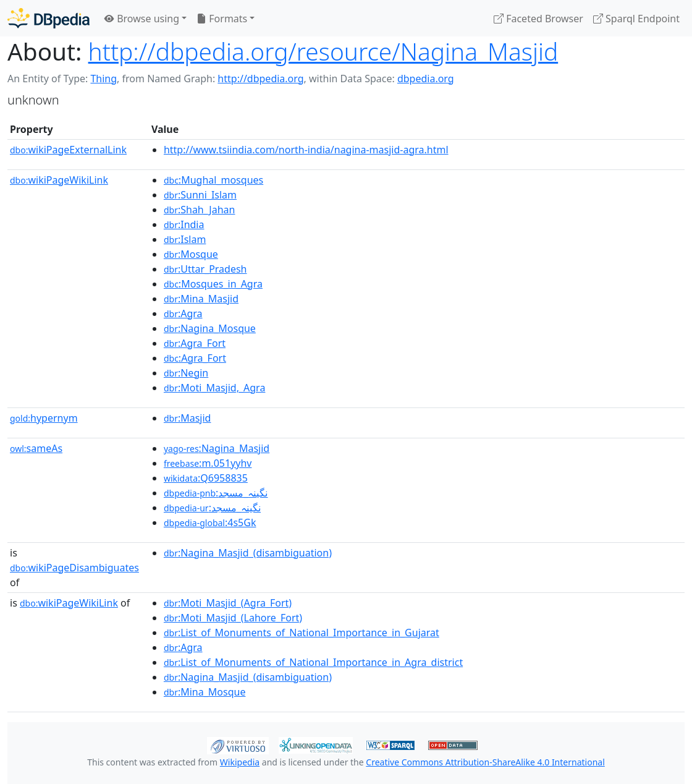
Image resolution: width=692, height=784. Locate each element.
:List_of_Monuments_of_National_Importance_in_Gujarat (302, 633)
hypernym (44, 418)
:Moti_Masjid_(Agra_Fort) (228, 603)
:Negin (186, 373)
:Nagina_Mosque (210, 328)
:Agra (183, 313)
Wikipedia (240, 762)
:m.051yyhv (208, 463)
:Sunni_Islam (200, 195)
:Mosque (191, 254)
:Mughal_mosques (213, 180)
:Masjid (188, 418)
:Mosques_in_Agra (213, 284)
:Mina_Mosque (205, 692)
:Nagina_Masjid (217, 448)
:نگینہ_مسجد (216, 493)
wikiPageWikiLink (59, 180)
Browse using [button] (142, 19)
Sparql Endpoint (636, 19)
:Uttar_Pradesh (205, 269)
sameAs (36, 448)
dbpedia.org (426, 79)
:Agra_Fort (195, 343)
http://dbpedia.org (260, 79)
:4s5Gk (210, 522)
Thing (103, 79)
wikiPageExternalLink (68, 150)
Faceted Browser (538, 19)
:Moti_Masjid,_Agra (214, 388)
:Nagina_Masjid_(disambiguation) (248, 553)
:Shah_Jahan (200, 210)
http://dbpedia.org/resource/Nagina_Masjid (323, 51)
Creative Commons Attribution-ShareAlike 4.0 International (485, 762)
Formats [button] (222, 19)
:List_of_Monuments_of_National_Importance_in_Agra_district (313, 662)
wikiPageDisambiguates (74, 568)
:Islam (185, 239)
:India (184, 224)
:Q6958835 (206, 478)
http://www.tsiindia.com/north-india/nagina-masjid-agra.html (306, 150)
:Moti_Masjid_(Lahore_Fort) (233, 618)
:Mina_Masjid (201, 299)
